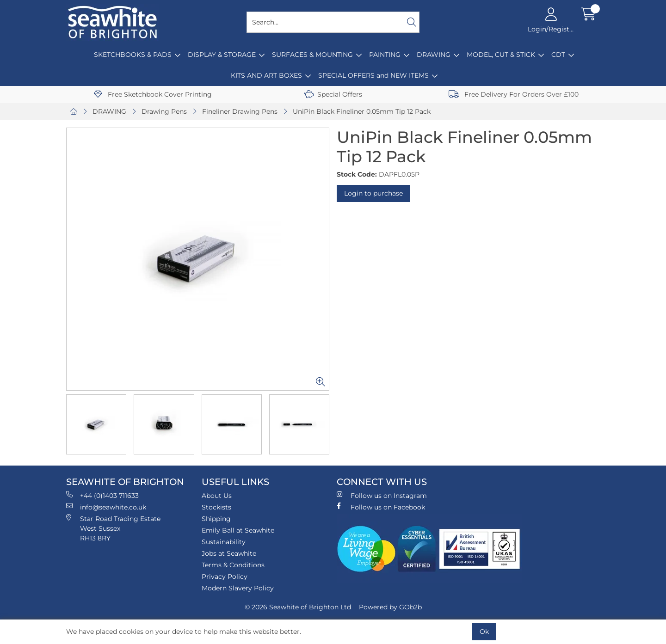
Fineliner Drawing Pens (240, 111)
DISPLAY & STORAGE (222, 55)
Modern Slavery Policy (238, 588)
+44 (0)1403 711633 (102, 495)
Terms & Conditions (233, 565)
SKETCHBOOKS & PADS (133, 55)
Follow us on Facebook (381, 507)
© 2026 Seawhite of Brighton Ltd (298, 607)
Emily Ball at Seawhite (238, 530)
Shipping (216, 519)
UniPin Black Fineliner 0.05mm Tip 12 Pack (362, 111)
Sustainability (224, 542)
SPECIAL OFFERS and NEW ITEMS (373, 75)
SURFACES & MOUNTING (312, 55)
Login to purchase (373, 193)
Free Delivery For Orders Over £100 (514, 94)
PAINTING (385, 55)
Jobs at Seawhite (229, 553)
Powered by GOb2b (390, 607)
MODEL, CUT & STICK (501, 55)
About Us (217, 496)
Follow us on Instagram (382, 495)
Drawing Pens (164, 111)
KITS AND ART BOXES (266, 75)
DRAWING (434, 55)
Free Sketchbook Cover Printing (153, 94)
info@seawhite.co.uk (106, 507)
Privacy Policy (225, 577)
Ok (484, 632)
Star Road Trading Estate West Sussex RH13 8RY (113, 528)
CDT (558, 55)
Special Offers (333, 94)
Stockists (216, 507)
